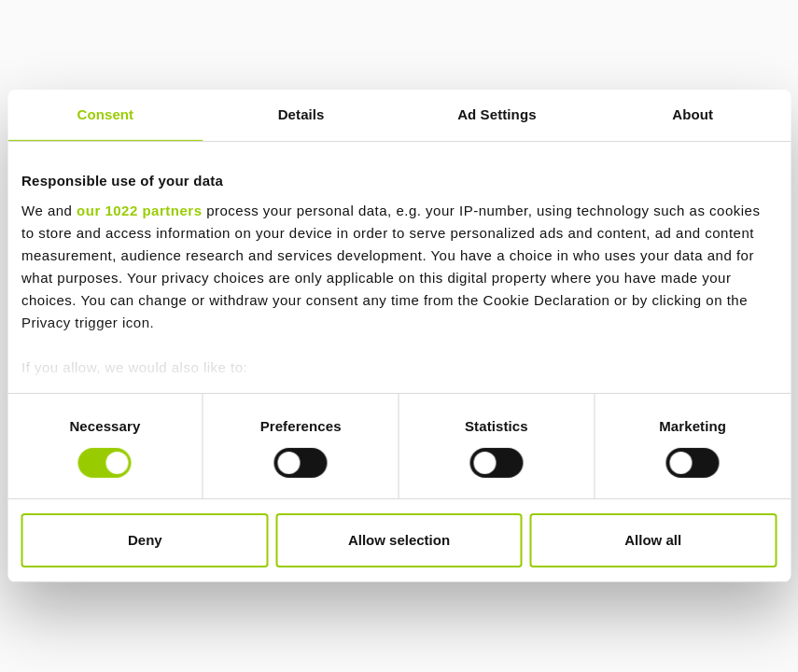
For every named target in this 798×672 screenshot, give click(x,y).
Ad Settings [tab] (497, 114)
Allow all (653, 540)
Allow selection (399, 540)
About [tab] (693, 114)
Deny (145, 540)
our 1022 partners (139, 210)
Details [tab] (301, 114)
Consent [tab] (106, 114)
